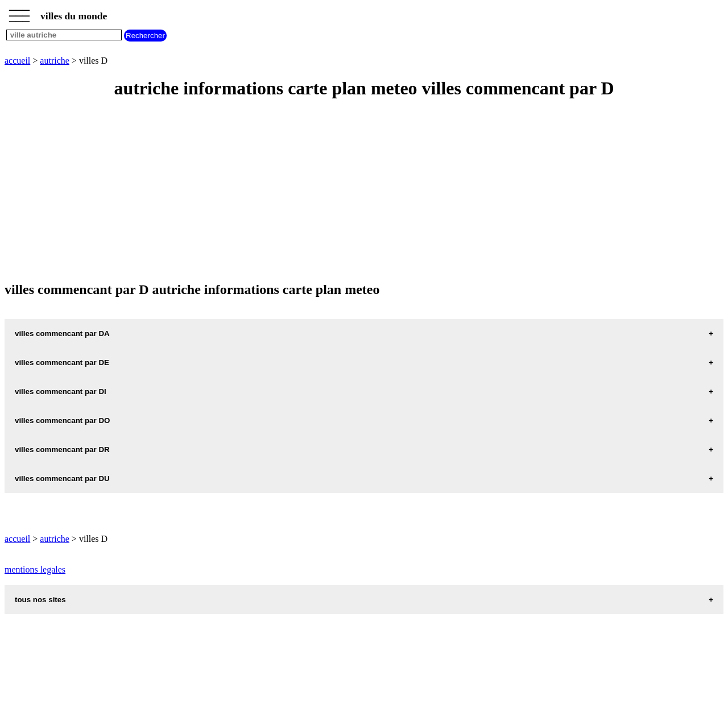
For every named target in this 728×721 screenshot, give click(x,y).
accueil (17, 61)
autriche (55, 61)
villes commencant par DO (62, 420)
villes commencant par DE (62, 362)
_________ (19, 13)
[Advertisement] (346, 191)
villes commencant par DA (62, 333)
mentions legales (35, 569)
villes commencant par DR (62, 449)
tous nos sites (40, 600)
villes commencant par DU (62, 478)
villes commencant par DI (61, 391)
